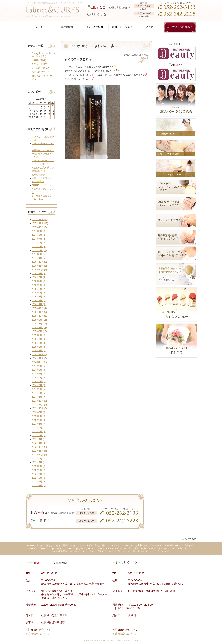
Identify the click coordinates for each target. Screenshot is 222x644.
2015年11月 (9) (39, 312)
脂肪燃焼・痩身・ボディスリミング (148, 549)
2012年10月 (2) (39, 455)
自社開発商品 (61, 551)
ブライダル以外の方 (122, 546)
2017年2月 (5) (39, 254)
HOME (30, 546)
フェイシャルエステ (116, 549)
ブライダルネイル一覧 (109, 551)
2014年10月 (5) (39, 362)
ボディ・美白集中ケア (182, 549)
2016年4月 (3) (39, 293)
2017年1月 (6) (39, 258)
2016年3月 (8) (39, 297)
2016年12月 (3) (39, 262)
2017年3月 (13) (39, 250)
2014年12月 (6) (39, 354)
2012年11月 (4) (39, 451)
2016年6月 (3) (39, 285)
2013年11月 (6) (39, 405)
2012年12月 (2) (39, 447)
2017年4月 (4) (39, 247)
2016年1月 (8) (39, 304)
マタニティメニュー (60, 549)
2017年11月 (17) (40, 223)
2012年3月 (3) (39, 478)
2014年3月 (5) (39, 389)
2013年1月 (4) (39, 443)
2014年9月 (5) (39, 366)
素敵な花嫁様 (38, 175)
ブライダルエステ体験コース (165, 546)
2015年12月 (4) (39, 308)
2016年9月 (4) (39, 273)
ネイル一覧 (129, 551)
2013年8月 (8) (39, 416)
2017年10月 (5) (39, 227)
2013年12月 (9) (39, 401)
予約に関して (102, 546)
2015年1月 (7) (39, 351)
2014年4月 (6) (39, 385)
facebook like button (139, 175)
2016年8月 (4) (39, 277)
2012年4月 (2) (39, 474)
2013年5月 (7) (39, 428)
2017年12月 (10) (40, 219)
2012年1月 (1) (39, 486)
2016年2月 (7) (39, 300)
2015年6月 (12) (39, 331)
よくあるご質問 (59, 546)
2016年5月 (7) (39, 289)
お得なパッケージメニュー (88, 549)
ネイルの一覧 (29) (41, 68)
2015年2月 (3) (39, 347)
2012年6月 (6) (39, 466)
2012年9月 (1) (39, 459)
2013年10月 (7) (39, 408)
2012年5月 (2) (39, 470)
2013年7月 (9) (39, 420)
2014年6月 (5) (39, 378)
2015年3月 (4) (39, 343)
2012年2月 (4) (39, 482)
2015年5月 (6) (39, 335)
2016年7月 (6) (39, 281)
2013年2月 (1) (39, 439)
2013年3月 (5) (39, 435)
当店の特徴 (42, 546)
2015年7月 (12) (39, 328)
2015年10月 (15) (40, 316)
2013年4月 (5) (39, 432)
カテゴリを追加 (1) (41, 64)
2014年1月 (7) (39, 397)
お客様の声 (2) (39, 60)
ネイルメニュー (78, 551)
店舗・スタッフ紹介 (81, 546)
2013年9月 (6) (39, 412)
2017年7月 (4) (39, 239)
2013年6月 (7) (39, 424)
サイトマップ (161, 551)
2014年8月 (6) (39, 370)
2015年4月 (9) (39, 339)
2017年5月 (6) (39, 243)
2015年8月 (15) (39, 324)
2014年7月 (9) (39, 374)
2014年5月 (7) (39, 382)
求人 (92, 551)
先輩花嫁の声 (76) (41, 72)
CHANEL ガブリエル (42, 185)
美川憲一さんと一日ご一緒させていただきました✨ (43, 154)
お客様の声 (141, 546)
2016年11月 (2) (39, 266)
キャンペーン (145, 551)
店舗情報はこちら (39, 634)
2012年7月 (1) (39, 462)
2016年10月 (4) (39, 270)
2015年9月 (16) (39, 320)
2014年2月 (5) (39, 393)
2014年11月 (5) (39, 358)
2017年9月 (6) (39, 231)
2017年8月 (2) (39, 235)
